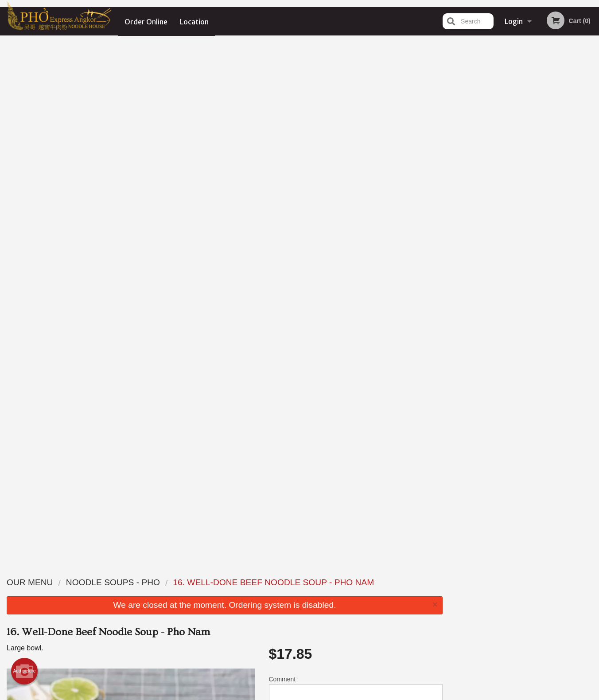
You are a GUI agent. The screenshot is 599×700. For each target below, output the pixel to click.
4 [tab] (531, 204)
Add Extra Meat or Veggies (352, 510)
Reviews (354, 582)
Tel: (444, 604)
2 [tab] (505, 204)
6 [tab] (558, 204)
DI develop (313, 670)
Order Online (146, 21)
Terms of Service (314, 694)
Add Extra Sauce (352, 477)
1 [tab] (491, 204)
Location (195, 21)
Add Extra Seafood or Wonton (352, 444)
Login (514, 21)
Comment (356, 170)
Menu (276, 582)
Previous (456, 137)
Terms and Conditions (370, 593)
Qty (296, 206)
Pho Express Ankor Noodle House (149, 571)
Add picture (25, 151)
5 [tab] (545, 204)
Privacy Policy (361, 604)
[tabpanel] (524, 131)
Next (592, 137)
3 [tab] (518, 204)
